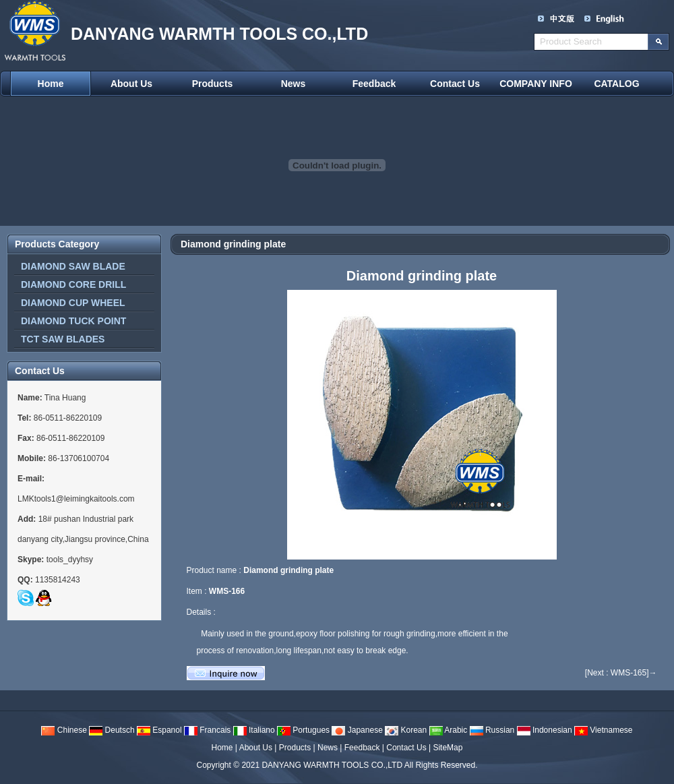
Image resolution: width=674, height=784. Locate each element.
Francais (207, 730)
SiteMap (448, 748)
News (294, 84)
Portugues (303, 730)
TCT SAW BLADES (63, 339)
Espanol (159, 730)
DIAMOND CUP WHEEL (73, 303)
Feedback (374, 84)
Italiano (254, 730)
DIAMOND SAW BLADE (73, 266)
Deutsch (112, 730)
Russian (492, 730)
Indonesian (545, 730)
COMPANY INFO (536, 84)
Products (213, 84)
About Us (131, 84)
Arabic (449, 730)
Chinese (64, 730)
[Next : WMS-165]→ (621, 673)
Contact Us (455, 84)
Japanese (357, 730)
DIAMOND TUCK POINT (73, 321)
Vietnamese (604, 730)
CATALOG (616, 84)
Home (51, 84)
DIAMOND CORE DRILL (73, 284)
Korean (406, 730)
